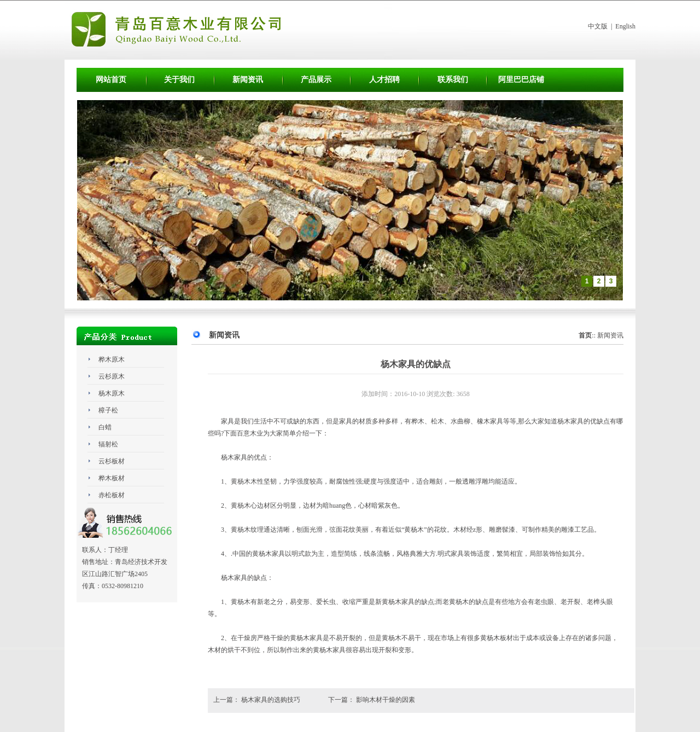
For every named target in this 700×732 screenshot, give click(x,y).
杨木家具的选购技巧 (272, 700)
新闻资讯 (248, 80)
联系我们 (453, 80)
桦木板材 (112, 478)
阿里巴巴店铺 (521, 80)
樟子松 (108, 410)
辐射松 (108, 444)
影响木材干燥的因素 (386, 700)
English (625, 26)
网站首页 (111, 80)
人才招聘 (384, 80)
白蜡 (105, 427)
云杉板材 (112, 461)
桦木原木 (112, 359)
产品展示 (316, 80)
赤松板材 (112, 495)
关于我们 (179, 80)
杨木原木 (112, 393)
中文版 (598, 26)
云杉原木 (112, 376)
